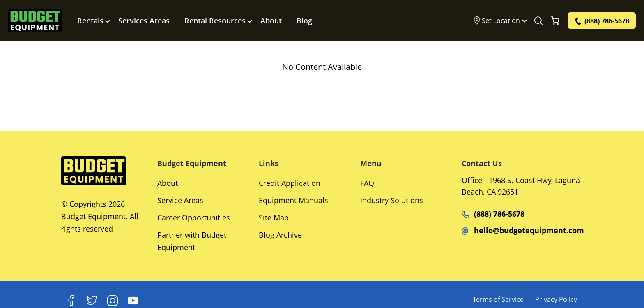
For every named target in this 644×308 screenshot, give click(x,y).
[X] (92, 301)
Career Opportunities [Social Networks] (194, 218)
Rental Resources (215, 21)
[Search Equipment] (538, 21)
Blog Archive (280, 235)
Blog (304, 21)
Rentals (90, 21)
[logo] (35, 21)
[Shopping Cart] (555, 21)
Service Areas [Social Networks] (180, 200)
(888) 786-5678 (493, 214)
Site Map (274, 218)
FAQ (367, 183)
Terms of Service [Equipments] (498, 299)
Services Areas (144, 21)
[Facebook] (71, 301)
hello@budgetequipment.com (523, 230)
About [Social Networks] (168, 183)
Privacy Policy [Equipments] (556, 299)
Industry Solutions (392, 200)
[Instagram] (113, 301)
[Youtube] (133, 301)
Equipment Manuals (293, 200)
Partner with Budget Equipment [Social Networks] (192, 241)
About (271, 21)
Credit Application (290, 183)
